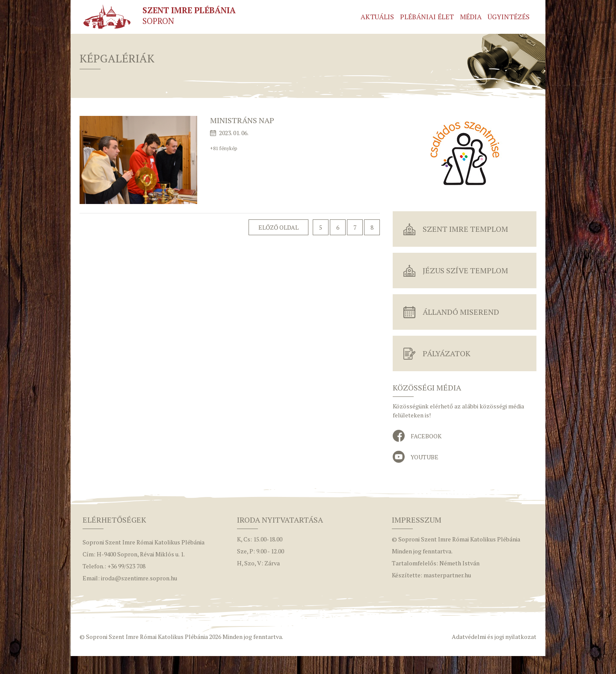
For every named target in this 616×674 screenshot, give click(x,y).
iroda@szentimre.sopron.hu (139, 578)
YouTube (425, 457)
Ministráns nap (242, 120)
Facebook (426, 436)
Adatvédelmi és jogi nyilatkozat (494, 637)
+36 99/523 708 (126, 566)
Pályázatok (447, 353)
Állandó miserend (461, 312)
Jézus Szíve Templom (465, 270)
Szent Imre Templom (465, 229)
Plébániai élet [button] (427, 17)
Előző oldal (278, 227)
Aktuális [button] (377, 17)
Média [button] (471, 17)
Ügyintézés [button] (509, 17)
